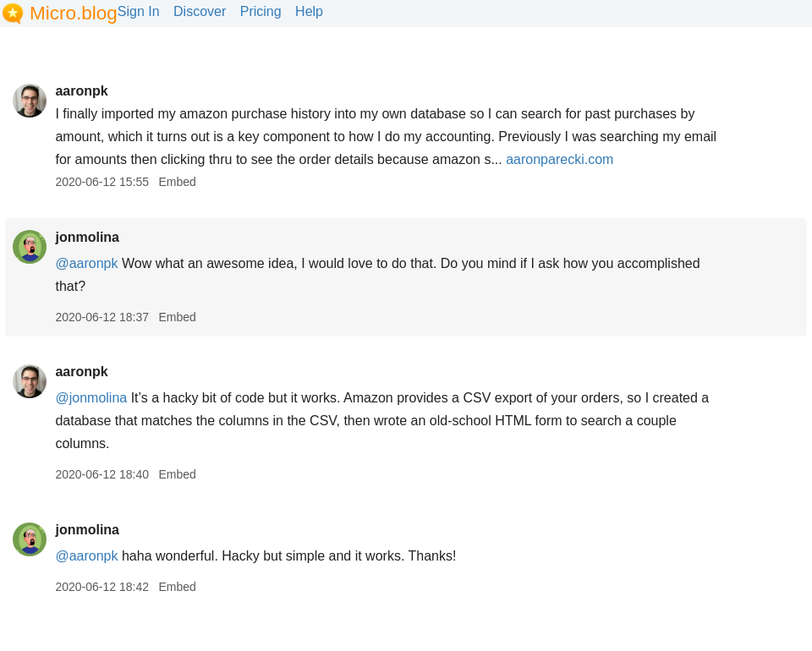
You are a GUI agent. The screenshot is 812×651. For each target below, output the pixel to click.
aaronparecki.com (560, 159)
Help (309, 11)
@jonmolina (91, 398)
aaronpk (81, 91)
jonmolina (87, 237)
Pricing (261, 11)
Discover (200, 11)
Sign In (139, 11)
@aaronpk (86, 263)
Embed (177, 182)
